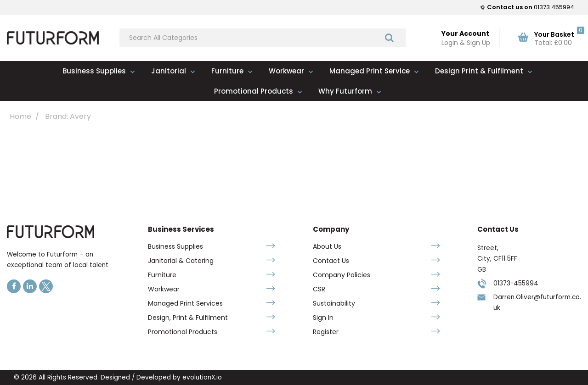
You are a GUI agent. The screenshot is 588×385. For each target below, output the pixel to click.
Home (20, 116)
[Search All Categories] (263, 38)
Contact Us (331, 261)
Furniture (227, 71)
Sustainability (334, 303)
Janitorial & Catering (181, 261)
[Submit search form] (389, 37)
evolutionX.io (202, 377)
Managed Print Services (185, 303)
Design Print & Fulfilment (479, 71)
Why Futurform (345, 91)
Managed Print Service (370, 71)
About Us (327, 246)
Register (326, 332)
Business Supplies (94, 71)
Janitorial (169, 71)
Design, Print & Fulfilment (188, 318)
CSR (319, 289)
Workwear (286, 71)
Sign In (323, 318)
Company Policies (342, 275)
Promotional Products (254, 91)
